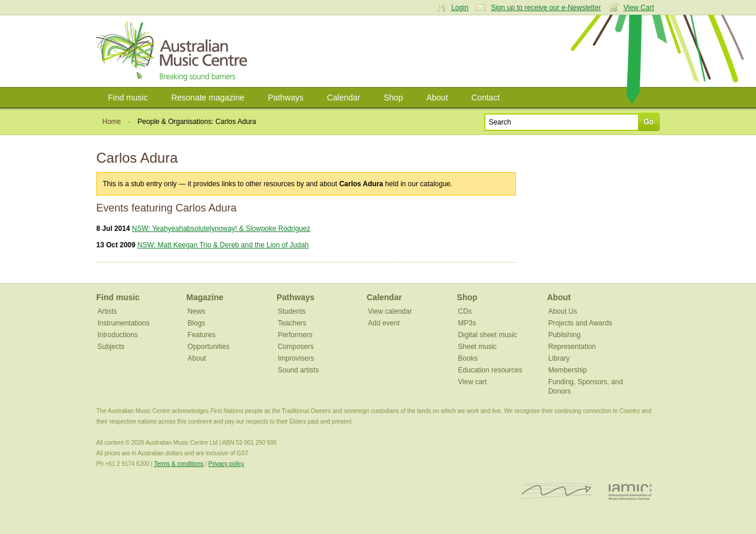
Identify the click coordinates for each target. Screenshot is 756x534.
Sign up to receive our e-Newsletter (546, 8)
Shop (394, 98)
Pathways (286, 98)
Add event (384, 323)
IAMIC (630, 491)
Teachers (292, 323)
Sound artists (298, 370)
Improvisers (296, 358)
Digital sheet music (487, 335)
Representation (572, 347)
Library (559, 358)
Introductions (118, 335)
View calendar (390, 311)
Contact (485, 98)
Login (460, 8)
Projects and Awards (580, 323)
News (197, 311)
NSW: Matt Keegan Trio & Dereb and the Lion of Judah (223, 245)
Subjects (111, 347)
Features (202, 335)
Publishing (564, 335)
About (437, 98)
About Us (563, 311)
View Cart (639, 8)
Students (291, 311)
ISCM (556, 491)
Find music (128, 98)
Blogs (197, 323)
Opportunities (209, 347)
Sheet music (477, 347)
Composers (296, 347)
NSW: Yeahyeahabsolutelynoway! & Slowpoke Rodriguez (221, 229)
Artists (107, 311)
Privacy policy (226, 464)
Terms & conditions (178, 464)
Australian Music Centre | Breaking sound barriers (174, 51)
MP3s (467, 323)
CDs (465, 311)
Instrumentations (124, 323)
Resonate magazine (208, 98)
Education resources (490, 370)
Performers (295, 335)
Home (112, 122)
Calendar (344, 98)
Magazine (205, 297)
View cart (472, 382)
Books (468, 358)
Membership (568, 370)
